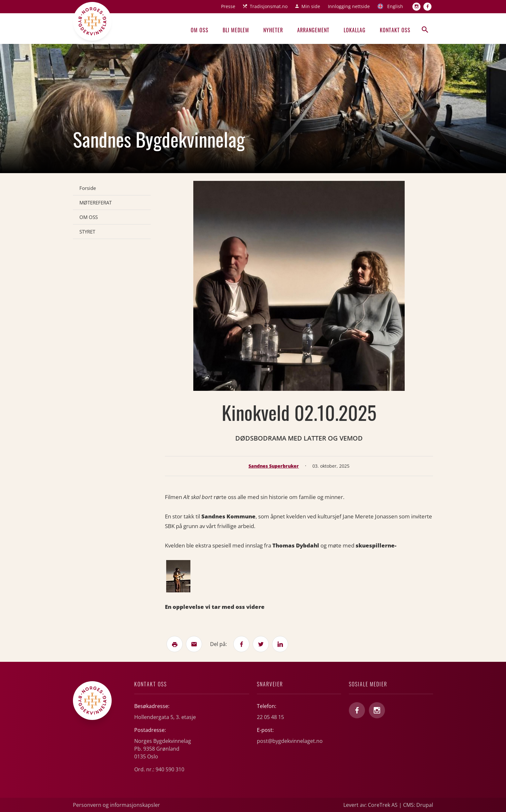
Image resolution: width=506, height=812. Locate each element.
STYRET (87, 232)
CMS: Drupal (418, 805)
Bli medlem (236, 30)
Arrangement (313, 30)
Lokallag (355, 30)
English (395, 6)
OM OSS (89, 217)
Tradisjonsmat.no (269, 6)
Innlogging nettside (349, 6)
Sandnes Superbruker (274, 466)
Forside (88, 188)
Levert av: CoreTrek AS (370, 805)
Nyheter (273, 30)
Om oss (200, 30)
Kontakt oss (395, 30)
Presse (228, 6)
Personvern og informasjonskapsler (116, 805)
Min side (311, 6)
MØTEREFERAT (96, 203)
